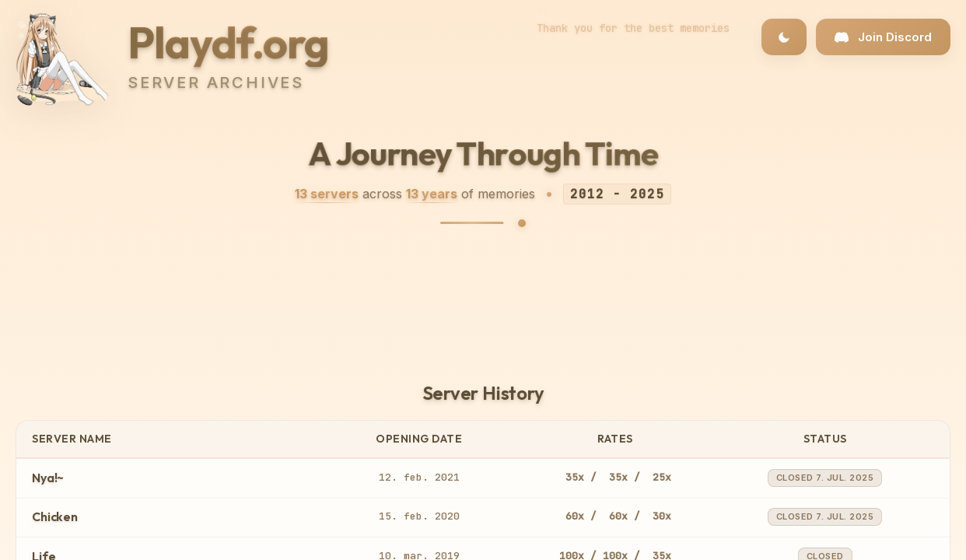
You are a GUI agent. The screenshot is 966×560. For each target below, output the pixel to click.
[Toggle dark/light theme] (784, 37)
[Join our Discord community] (883, 37)
